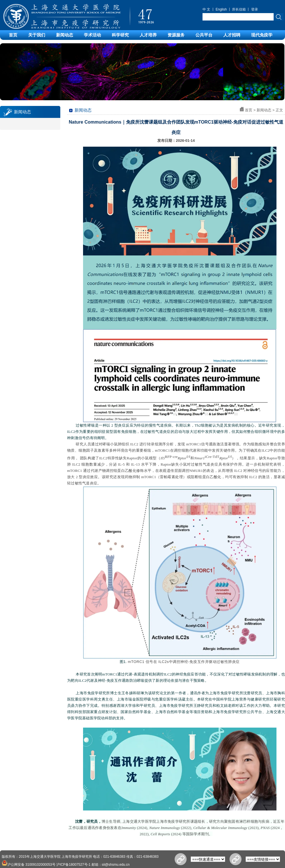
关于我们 (37, 35)
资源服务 (176, 35)
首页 (13, 35)
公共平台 (204, 35)
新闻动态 (65, 35)
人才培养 (148, 35)
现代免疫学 (262, 35)
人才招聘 (232, 35)
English (221, 9)
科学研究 (120, 35)
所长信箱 (239, 9)
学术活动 (92, 35)
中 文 (206, 9)
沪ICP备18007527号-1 (73, 865)
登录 (255, 9)
